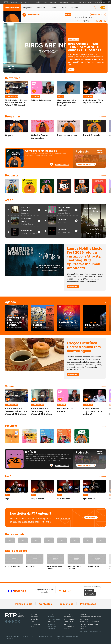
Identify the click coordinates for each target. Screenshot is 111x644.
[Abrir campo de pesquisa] (95, 8)
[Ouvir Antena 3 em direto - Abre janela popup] (12, 17)
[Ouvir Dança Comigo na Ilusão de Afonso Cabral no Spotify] (62, 210)
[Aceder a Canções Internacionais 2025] (64, 436)
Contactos (45, 604)
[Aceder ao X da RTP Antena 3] (23, 540)
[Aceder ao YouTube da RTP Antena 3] (101, 21)
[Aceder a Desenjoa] (99, 186)
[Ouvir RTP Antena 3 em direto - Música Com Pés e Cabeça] (55, 562)
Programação (88, 604)
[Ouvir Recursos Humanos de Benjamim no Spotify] (24, 210)
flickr (19, 622)
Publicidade (9, 639)
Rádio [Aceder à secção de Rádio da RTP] (45, 2)
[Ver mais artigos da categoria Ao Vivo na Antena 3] (12, 96)
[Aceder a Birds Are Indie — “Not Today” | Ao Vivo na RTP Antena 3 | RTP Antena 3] (42, 396)
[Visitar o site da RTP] (6, 2)
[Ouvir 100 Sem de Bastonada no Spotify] (62, 221)
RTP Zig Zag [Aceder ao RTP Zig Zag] (76, 2)
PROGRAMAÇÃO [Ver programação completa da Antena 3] (98, 14)
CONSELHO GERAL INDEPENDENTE (91, 617)
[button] (103, 8)
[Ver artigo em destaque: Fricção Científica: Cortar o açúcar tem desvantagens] (35, 354)
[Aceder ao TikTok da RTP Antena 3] (62, 540)
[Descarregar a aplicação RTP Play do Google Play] (90, 594)
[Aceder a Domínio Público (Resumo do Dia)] (29, 186)
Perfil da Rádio (24, 604)
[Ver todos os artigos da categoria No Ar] (102, 477)
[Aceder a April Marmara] (95, 486)
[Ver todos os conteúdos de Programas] (102, 117)
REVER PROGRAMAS (54, 619)
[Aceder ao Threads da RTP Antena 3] (49, 540)
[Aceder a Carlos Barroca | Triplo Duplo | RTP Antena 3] (95, 88)
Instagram (13, 622)
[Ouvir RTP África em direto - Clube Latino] (97, 561)
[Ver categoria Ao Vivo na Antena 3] (74, 39)
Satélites (67, 629)
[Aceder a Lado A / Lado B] (95, 126)
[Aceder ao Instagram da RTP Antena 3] (97, 21)
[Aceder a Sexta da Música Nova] (12, 436)
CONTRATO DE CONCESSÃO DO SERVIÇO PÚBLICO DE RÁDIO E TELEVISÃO (89, 624)
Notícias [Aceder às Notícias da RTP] (14, 2)
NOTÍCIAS (34, 615)
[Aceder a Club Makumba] (69, 486)
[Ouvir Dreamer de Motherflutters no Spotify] (62, 231)
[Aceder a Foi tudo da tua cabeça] (42, 88)
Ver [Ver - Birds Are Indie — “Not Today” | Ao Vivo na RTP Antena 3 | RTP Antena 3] (71, 70)
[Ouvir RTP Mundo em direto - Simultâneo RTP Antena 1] (76, 562)
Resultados (93, 234)
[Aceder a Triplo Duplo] (64, 186)
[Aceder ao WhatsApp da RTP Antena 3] (105, 21)
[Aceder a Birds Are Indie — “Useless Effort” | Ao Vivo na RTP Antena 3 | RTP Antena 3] (16, 88)
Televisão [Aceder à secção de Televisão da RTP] (36, 2)
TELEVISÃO (34, 619)
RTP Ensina (35, 626)
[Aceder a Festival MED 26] (69, 318)
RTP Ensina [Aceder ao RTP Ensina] (88, 2)
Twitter (10, 622)
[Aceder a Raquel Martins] (42, 486)
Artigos (64, 8)
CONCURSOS (51, 622)
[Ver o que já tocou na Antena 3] (83, 17)
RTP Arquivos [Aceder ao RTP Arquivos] (101, 2)
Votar (93, 230)
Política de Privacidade (13, 637)
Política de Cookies (29, 637)
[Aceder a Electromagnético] (69, 126)
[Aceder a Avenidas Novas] (82, 436)
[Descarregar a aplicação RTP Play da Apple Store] (89, 590)
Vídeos (53, 8)
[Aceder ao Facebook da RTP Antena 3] (10, 540)
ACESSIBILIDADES (69, 626)
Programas (28, 8)
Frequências (66, 604)
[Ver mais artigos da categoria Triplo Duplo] (88, 96)
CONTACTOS (68, 615)
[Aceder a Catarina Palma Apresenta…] (42, 126)
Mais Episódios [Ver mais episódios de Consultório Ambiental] (62, 164)
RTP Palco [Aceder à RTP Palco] (64, 2)
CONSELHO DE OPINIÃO (87, 619)
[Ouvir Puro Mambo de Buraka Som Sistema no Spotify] (24, 232)
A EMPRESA (84, 615)
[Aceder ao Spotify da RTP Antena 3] (88, 540)
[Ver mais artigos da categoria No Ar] (8, 495)
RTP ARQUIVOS (36, 624)
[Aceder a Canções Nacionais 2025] (47, 436)
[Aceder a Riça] (16, 486)
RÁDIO (33, 622)
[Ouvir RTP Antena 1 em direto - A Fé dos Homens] (14, 561)
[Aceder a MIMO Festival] (95, 318)
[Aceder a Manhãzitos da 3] (12, 186)
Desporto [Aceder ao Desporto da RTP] (25, 2)
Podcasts (41, 8)
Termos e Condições (44, 637)
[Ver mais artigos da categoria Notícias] (61, 96)
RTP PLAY (50, 615)
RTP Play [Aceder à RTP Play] (54, 2)
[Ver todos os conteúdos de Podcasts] (102, 176)
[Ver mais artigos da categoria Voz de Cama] (36, 96)
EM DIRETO (51, 617)
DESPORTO (34, 617)
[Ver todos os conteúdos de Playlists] (102, 426)
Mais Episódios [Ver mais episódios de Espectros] (62, 465)
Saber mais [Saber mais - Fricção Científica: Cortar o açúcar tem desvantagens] (73, 374)
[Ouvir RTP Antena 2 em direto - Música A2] (35, 561)
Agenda (75, 8)
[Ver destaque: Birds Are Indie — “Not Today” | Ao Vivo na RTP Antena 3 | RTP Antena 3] (55, 48)
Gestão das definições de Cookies (91, 631)
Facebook (6, 622)
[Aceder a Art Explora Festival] (42, 318)
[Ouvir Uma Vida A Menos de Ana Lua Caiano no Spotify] (24, 221)
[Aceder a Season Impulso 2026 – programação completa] (16, 318)
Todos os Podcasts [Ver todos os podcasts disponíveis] (86, 164)
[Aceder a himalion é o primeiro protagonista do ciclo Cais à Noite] (69, 88)
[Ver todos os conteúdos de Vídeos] (102, 387)
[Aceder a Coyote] (16, 126)
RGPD (82, 629)
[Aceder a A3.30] (29, 436)
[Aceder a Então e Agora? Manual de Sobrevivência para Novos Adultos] (82, 186)
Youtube (16, 622)
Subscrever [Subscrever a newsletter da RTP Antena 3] (91, 517)
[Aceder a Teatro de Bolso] (47, 186)
